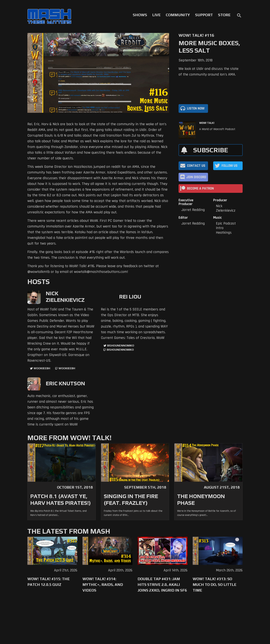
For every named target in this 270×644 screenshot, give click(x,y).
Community (178, 15)
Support (204, 15)
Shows (140, 15)
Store (224, 15)
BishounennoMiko (121, 346)
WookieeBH (42, 368)
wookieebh (67, 368)
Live (156, 15)
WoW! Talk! (207, 123)
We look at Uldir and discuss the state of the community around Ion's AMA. (209, 72)
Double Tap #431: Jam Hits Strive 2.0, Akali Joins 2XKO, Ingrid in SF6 (162, 584)
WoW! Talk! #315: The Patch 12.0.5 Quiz (49, 582)
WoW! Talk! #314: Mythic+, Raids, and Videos (103, 584)
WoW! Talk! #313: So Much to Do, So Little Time (215, 584)
